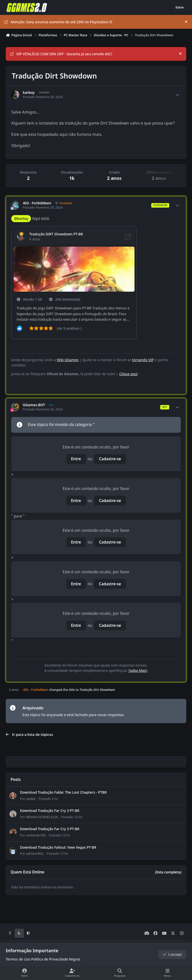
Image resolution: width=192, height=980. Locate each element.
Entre (76, 459)
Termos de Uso (18, 959)
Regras (75, 959)
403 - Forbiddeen (37, 203)
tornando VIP (143, 360)
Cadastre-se (110, 459)
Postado (48, 799)
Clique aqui (128, 374)
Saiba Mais (138, 670)
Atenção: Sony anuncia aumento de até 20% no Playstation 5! (58, 22)
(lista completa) (168, 872)
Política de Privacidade (50, 959)
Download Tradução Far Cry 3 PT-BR (50, 811)
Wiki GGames (68, 360)
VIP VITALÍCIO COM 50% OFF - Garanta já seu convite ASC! (61, 54)
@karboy (21, 218)
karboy (29, 93)
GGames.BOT (34, 405)
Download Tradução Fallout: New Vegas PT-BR (58, 847)
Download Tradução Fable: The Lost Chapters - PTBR (63, 792)
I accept (172, 954)
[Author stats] (177, 95)
